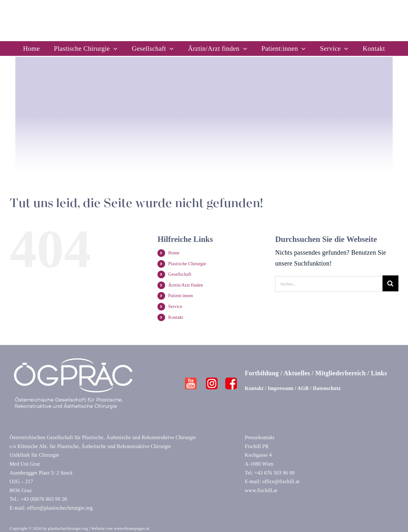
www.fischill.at (261, 490)
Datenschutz (327, 388)
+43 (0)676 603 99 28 (44, 499)
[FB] (231, 381)
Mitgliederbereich (340, 373)
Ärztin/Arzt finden (186, 285)
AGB (303, 388)
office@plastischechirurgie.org (60, 508)
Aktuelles (297, 373)
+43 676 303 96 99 (274, 473)
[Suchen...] (329, 283)
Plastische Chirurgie (187, 264)
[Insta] (212, 381)
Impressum (280, 388)
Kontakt (176, 317)
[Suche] (390, 283)
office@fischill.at (281, 481)
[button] (14, 518)
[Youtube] (191, 381)
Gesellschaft (180, 274)
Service (175, 307)
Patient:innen (181, 296)
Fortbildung (262, 373)
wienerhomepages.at (132, 528)
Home (174, 253)
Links (379, 373)
